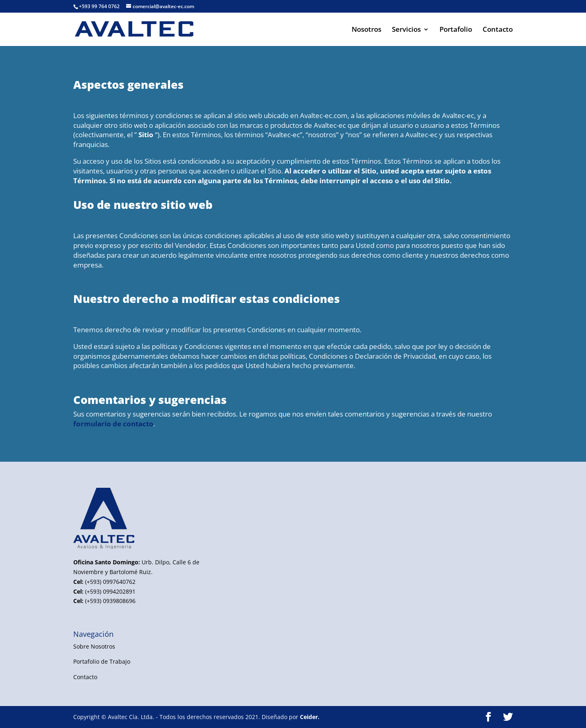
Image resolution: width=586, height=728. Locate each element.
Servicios (406, 30)
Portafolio (456, 30)
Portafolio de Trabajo (102, 661)
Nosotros (366, 30)
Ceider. (310, 717)
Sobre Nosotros (94, 646)
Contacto (498, 30)
